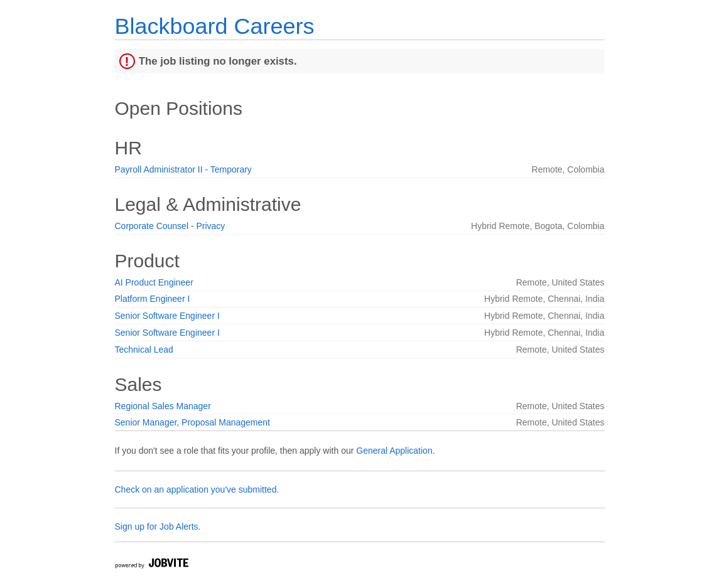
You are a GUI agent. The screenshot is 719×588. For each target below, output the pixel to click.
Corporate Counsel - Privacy (170, 226)
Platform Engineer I (153, 299)
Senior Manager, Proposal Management (192, 422)
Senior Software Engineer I (167, 316)
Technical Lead (144, 350)
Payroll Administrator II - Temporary (183, 169)
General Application (394, 451)
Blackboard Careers (215, 26)
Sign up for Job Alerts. (158, 527)
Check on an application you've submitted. (197, 489)
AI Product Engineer (154, 282)
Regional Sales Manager (163, 406)
